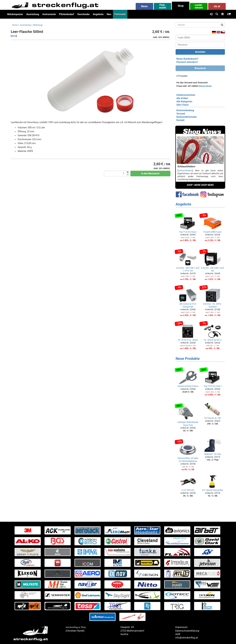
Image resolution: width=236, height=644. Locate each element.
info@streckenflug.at (187, 638)
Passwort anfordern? (187, 62)
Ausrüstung (33, 14)
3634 (14, 36)
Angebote (98, 14)
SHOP (190, 185)
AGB (178, 634)
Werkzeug (38, 25)
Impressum (181, 627)
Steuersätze (205, 86)
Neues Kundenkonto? (187, 59)
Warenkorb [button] (200, 68)
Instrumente (49, 14)
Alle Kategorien (184, 101)
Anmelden (200, 52)
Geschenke (84, 14)
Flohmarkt (120, 14)
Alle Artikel (182, 98)
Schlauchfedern (185, 170)
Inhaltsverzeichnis (186, 95)
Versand (181, 114)
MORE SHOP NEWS (204, 185)
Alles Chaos (183, 105)
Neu (109, 14)
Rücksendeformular (187, 117)
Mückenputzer (15, 14)
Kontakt (180, 120)
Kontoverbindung (185, 110)
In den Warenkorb (150, 174)
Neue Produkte (188, 359)
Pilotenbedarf (67, 14)
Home (15, 25)
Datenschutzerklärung (187, 631)
